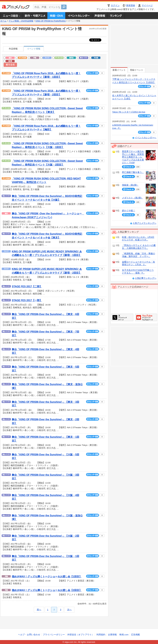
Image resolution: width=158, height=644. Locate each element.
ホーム (3, 21)
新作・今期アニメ (35, 16)
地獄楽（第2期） (130, 185)
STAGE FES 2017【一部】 (27, 300)
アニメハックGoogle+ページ (146, 317)
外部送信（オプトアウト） (81, 635)
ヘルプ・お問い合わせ (29, 635)
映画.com (124, 635)
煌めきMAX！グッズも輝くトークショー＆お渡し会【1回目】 (47, 576)
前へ (39, 610)
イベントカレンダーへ (146, 138)
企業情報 (112, 635)
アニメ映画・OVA (56, 16)
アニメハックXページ (122, 317)
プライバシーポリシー (54, 635)
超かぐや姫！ (129, 211)
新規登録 (131, 5)
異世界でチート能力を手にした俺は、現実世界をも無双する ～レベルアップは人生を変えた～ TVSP (133, 157)
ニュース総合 (11, 16)
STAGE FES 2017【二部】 (27, 286)
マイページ (147, 5)
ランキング (116, 16)
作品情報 (13, 49)
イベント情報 (34, 49)
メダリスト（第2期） (133, 198)
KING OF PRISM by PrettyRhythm (51, 21)
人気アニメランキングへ (144, 223)
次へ (69, 610)
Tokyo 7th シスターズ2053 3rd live (129, 112)
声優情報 (100, 16)
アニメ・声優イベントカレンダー (79, 16)
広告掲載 (135, 635)
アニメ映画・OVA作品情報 (21, 21)
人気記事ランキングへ (146, 278)
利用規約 (101, 635)
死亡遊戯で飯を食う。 (133, 172)
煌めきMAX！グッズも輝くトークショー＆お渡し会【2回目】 (47, 590)
